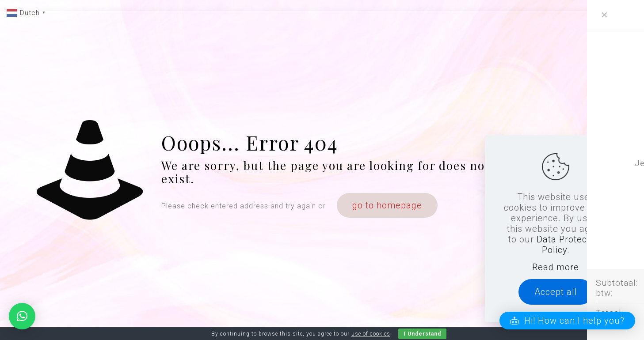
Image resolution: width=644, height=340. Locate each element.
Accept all (556, 292)
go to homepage (387, 205)
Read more (556, 267)
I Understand (422, 334)
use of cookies (371, 334)
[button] (567, 321)
